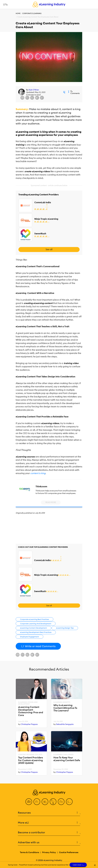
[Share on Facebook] (22, 98)
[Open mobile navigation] (5, 4)
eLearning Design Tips (65, 628)
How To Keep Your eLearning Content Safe (67, 759)
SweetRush (40, 234)
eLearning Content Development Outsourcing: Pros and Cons (31, 711)
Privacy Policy (49, 852)
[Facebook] (29, 802)
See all (49, 249)
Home (18, 13)
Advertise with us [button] (49, 842)
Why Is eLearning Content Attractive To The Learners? (65, 708)
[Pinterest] (61, 802)
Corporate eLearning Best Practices (35, 619)
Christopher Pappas (29, 724)
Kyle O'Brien (34, 90)
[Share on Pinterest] (42, 98)
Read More (51, 502)
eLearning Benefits (62, 702)
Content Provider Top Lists (30, 755)
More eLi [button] (49, 823)
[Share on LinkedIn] (32, 98)
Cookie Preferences (69, 852)
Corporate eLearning (32, 13)
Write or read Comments (38, 646)
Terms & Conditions (29, 852)
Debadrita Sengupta (65, 724)
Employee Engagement (30, 637)
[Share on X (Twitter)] (27, 98)
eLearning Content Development (34, 628)
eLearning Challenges (64, 755)
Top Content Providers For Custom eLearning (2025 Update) (31, 760)
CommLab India (43, 202)
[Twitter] (37, 802)
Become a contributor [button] (49, 832)
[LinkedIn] (45, 802)
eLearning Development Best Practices (36, 632)
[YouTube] (53, 802)
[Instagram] (69, 802)
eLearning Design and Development (28, 703)
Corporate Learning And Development (36, 624)
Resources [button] (49, 813)
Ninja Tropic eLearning (46, 219)
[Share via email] (37, 98)
